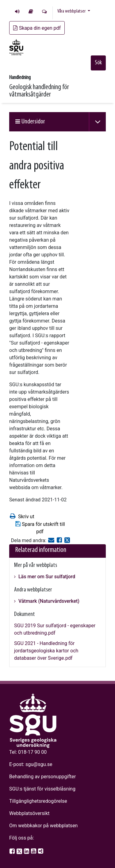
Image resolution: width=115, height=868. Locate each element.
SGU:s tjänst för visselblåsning (42, 789)
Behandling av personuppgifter (42, 777)
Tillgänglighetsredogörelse (38, 801)
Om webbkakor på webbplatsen (43, 826)
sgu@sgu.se (39, 764)
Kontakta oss (44, 11)
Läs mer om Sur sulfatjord (46, 577)
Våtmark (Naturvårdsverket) (48, 601)
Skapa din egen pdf (37, 28)
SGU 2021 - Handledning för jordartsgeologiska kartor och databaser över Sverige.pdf (46, 651)
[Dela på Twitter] (67, 540)
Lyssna (17, 11)
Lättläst (31, 11)
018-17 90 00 (32, 752)
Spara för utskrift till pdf (40, 528)
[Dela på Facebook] (60, 540)
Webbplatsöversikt (29, 813)
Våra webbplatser (72, 11)
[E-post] (52, 540)
